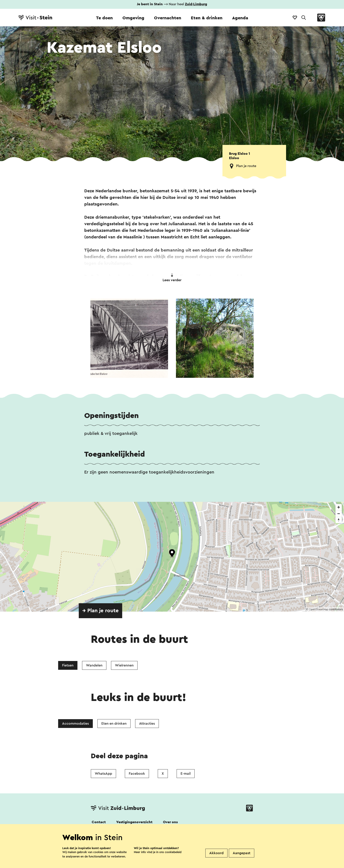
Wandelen (94, 665)
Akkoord (216, 853)
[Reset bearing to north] (339, 520)
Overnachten (168, 18)
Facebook (137, 774)
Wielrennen (124, 665)
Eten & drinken (207, 18)
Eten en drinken (114, 724)
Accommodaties (75, 724)
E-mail (186, 774)
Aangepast (242, 853)
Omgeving (133, 18)
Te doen (104, 18)
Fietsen (68, 665)
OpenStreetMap (319, 609)
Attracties (147, 724)
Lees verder (172, 278)
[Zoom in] (339, 507)
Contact (99, 822)
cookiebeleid (173, 852)
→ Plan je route (100, 611)
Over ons (170, 822)
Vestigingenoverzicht (134, 822)
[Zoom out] (339, 514)
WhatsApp (103, 774)
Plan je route (246, 166)
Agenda (240, 18)
